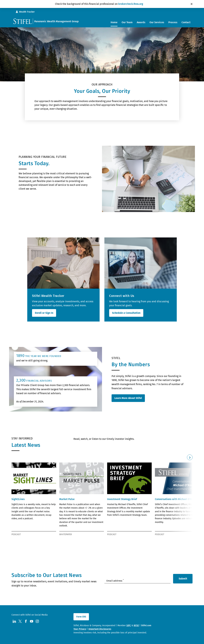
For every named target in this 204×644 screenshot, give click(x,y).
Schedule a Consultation (126, 313)
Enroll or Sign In (44, 313)
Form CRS (81, 617)
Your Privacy (80, 629)
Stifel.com (146, 625)
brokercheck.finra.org (131, 4)
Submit (183, 579)
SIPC (129, 625)
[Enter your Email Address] (137, 580)
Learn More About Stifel (128, 398)
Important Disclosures (100, 629)
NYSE (136, 625)
